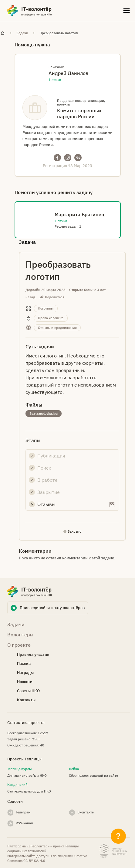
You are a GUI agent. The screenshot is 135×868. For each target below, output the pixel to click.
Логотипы (46, 308)
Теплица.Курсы (19, 769)
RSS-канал (24, 823)
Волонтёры (20, 635)
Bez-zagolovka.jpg (44, 414)
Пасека (24, 664)
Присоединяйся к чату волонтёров (52, 608)
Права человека (51, 318)
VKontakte (78, 158)
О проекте (19, 645)
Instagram (68, 158)
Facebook (57, 158)
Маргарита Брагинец (79, 214)
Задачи (22, 33)
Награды (25, 673)
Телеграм (23, 812)
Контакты (26, 700)
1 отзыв (55, 80)
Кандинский (17, 785)
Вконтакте (86, 812)
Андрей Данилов (68, 73)
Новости (25, 682)
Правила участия (33, 654)
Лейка (74, 769)
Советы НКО (28, 691)
